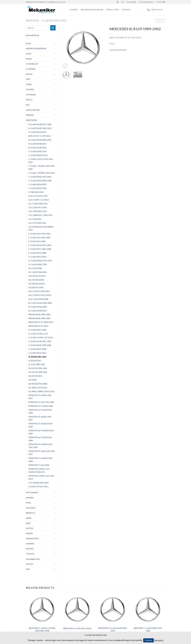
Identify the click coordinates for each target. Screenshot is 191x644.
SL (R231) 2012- (35, 361)
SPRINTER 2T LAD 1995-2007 (41, 402)
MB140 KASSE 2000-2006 (39, 318)
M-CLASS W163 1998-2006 (40, 303)
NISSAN (30, 498)
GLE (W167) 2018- (36, 287)
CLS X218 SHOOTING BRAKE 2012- (41, 228)
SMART (30, 533)
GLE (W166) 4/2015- (37, 284)
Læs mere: (159, 640)
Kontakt (126, 10)
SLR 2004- (33, 380)
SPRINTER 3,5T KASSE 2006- (41, 406)
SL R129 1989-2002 (37, 364)
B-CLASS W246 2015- (38, 148)
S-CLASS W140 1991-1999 (40, 341)
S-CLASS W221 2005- (38, 349)
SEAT (28, 523)
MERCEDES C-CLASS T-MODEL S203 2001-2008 (42, 629)
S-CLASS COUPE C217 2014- (41, 338)
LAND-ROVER (33, 110)
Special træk (113, 10)
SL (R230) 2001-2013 (54, 21)
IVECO (29, 100)
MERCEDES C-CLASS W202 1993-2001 (148, 629)
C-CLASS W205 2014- (38, 188)
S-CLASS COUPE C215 (38, 334)
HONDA (30, 89)
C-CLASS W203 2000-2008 (40, 181)
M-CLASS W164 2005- (38, 307)
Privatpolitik (132, 2)
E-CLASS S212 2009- (37, 241)
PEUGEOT (31, 508)
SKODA (30, 528)
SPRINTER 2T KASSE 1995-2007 (40, 397)
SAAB (29, 518)
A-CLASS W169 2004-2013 (40, 128)
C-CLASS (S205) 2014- (38, 151)
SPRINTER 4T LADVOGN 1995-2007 (42, 453)
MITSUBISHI (32, 492)
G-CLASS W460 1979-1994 (40, 261)
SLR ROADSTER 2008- (38, 384)
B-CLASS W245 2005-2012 (40, 140)
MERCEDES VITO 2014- (39, 326)
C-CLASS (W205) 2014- (38, 155)
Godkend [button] (148, 640)
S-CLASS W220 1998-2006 (40, 345)
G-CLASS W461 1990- (38, 264)
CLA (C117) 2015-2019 (38, 196)
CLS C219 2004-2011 (37, 223)
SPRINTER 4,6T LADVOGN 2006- (40, 439)
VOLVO (30, 564)
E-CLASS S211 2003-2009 (39, 238)
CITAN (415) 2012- (36, 192)
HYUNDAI (31, 95)
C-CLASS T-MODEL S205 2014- (42, 173)
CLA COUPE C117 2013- (39, 200)
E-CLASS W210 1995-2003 (40, 245)
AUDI (29, 54)
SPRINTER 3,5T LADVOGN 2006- (40, 411)
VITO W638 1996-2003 (38, 483)
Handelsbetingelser (146, 2)
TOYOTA (30, 554)
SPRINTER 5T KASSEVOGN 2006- (40, 460)
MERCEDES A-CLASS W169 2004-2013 (113, 629)
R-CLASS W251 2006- (38, 330)
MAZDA (30, 115)
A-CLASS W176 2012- (38, 132)
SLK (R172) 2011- (36, 376)
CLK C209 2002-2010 (37, 211)
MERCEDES (32, 21)
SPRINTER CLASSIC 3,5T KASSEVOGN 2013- (39, 470)
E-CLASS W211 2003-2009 (40, 249)
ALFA (28, 43)
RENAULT (31, 513)
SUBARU (30, 544)
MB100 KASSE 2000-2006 (39, 315)
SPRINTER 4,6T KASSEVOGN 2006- (41, 432)
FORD (29, 84)
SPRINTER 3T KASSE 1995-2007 (40, 418)
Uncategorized (33, 559)
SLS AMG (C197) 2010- (38, 388)
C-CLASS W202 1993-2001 (40, 177)
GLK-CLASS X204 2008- (39, 299)
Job (123, 2)
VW (28, 569)
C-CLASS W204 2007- (38, 184)
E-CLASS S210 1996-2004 (39, 234)
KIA (28, 105)
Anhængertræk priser (92, 10)
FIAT (28, 79)
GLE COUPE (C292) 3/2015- (40, 295)
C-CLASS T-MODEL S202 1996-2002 (42, 168)
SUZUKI (30, 549)
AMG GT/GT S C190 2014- (40, 136)
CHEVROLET (32, 64)
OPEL (29, 503)
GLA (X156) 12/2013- (37, 276)
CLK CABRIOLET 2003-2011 (41, 215)
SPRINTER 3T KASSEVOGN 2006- (40, 425)
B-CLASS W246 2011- (38, 144)
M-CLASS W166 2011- (38, 311)
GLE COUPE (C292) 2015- (39, 291)
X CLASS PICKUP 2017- (39, 487)
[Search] (118, 2)
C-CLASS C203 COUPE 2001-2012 (41, 161)
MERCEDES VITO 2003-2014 (41, 322)
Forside (74, 10)
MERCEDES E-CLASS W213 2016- (78, 628)
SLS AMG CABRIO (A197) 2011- (42, 391)
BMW (29, 59)
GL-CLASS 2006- (35, 268)
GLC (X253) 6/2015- (37, 280)
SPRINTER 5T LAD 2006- (39, 465)
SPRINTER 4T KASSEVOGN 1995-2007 (40, 446)
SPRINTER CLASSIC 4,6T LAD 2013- (41, 477)
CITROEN (31, 69)
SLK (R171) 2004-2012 (38, 372)
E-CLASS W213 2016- (38, 257)
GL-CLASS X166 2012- (38, 272)
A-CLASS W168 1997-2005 (40, 124)
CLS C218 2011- (35, 219)
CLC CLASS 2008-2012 (38, 204)
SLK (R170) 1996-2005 (38, 368)
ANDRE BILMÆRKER (36, 48)
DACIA (29, 74)
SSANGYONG (32, 538)
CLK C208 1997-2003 (37, 207)
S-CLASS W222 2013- (38, 353)
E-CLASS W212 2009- (38, 253)
